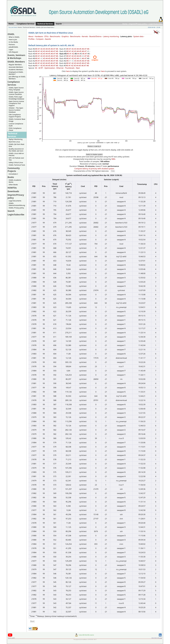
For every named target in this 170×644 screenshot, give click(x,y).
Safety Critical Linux (16, 162)
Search (11, 211)
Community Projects (14, 170)
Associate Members (16, 67)
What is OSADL (14, 37)
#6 (52, 49)
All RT (41, 68)
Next (78, 68)
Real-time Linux (14, 142)
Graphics (65, 36)
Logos (11, 49)
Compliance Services (14, 83)
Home (125, 24)
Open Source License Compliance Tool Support (16, 103)
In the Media (13, 42)
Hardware (39, 36)
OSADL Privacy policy (16, 208)
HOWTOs (12, 188)
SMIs (113, 159)
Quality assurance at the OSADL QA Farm (16, 150)
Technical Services (29, 27)
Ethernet (60, 68)
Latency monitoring (111, 36)
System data (138, 36)
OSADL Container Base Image (17, 120)
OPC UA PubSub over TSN (16, 159)
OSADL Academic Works (15, 181)
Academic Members (16, 70)
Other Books (13, 185)
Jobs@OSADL (13, 47)
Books (11, 177)
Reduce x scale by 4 (94, 146)
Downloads (13, 191)
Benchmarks (55, 36)
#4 (47, 49)
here (68, 71)
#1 (39, 49)
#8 (57, 49)
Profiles (31, 39)
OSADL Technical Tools (17, 165)
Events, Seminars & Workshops (16, 57)
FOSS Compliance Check (15, 129)
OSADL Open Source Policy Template (16, 89)
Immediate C (13, 174)
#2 (42, 49)
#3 (44, 49)
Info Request (13, 52)
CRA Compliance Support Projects (15, 116)
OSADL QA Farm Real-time (45, 27)
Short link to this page (157, 638)
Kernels (85, 36)
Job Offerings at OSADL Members (17, 78)
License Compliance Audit (16, 125)
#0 (37, 49)
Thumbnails (70, 68)
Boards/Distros (95, 36)
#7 (55, 49)
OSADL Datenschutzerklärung (17, 204)
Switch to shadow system (94, 154)
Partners (12, 45)
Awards (48, 39)
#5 (50, 49)
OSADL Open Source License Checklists (16, 93)
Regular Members (15, 65)
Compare (40, 39)
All (36, 68)
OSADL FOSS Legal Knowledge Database (16, 98)
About (31, 36)
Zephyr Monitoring (16, 139)
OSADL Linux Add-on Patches (16, 154)
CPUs (46, 36)
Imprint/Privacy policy (138, 24)
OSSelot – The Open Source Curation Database (16, 110)
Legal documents (15, 201)
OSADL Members (16, 62)
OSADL (11, 34)
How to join (13, 40)
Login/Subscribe (155, 24)
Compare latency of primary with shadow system (94, 169)
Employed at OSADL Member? (16, 73)
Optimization (50, 68)
